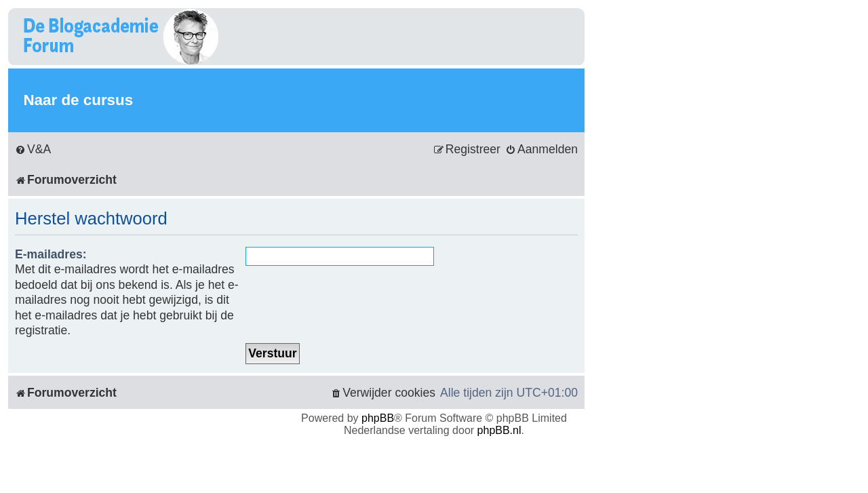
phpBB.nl (499, 430)
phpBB (378, 418)
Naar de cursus (78, 100)
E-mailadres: (51, 254)
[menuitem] (33, 150)
